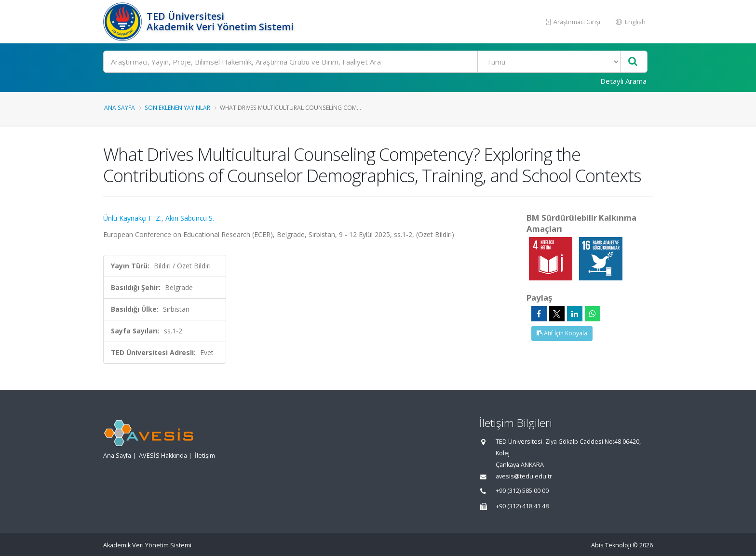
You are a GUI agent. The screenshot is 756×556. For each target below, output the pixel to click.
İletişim (205, 456)
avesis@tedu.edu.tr (524, 476)
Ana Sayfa (120, 107)
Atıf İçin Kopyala (562, 333)
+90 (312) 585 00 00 (522, 491)
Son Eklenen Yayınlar (177, 107)
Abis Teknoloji (611, 545)
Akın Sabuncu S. (190, 218)
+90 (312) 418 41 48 (522, 506)
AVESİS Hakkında (163, 456)
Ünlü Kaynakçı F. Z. (132, 218)
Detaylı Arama (623, 81)
